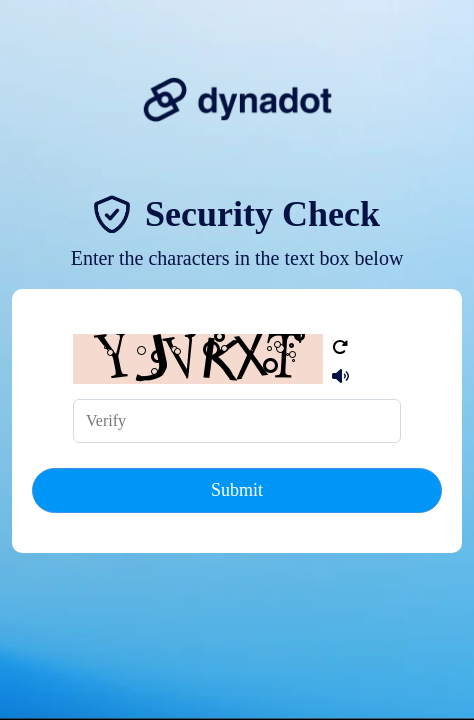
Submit (237, 490)
